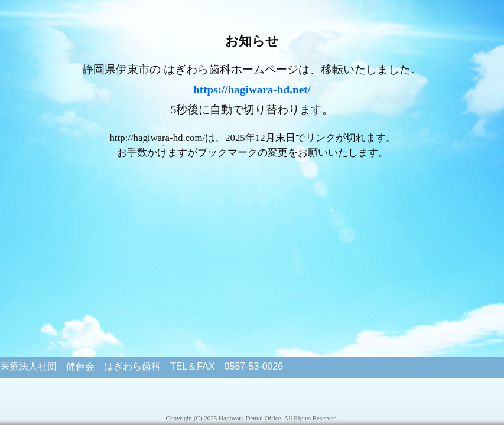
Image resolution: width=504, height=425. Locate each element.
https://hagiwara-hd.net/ (252, 89)
